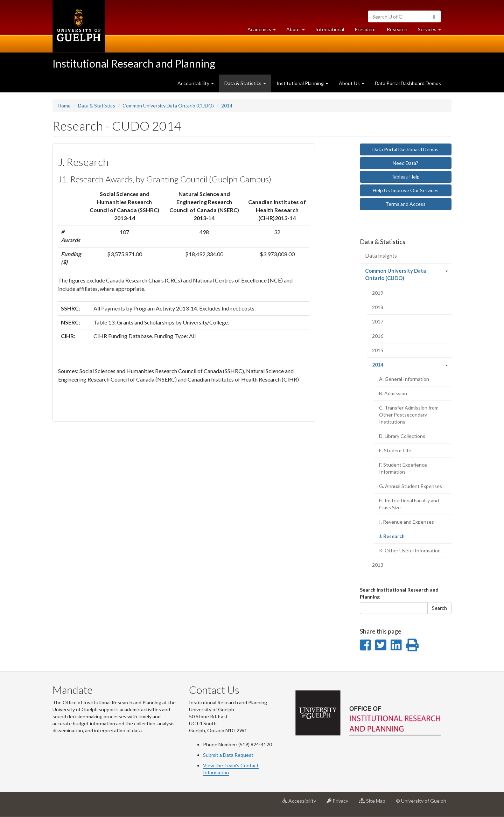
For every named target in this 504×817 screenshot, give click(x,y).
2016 (378, 336)
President (365, 29)
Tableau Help (405, 177)
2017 (378, 322)
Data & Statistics (97, 106)
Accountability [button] (196, 83)
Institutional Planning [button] (302, 83)
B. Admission (393, 393)
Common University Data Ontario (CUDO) (168, 106)
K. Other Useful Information (410, 550)
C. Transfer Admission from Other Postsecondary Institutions (409, 415)
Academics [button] (264, 31)
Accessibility (302, 803)
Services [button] (432, 31)
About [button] (298, 31)
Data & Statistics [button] (245, 83)
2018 (378, 307)
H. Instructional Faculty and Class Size (409, 504)
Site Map (375, 803)
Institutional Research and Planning (134, 63)
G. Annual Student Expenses (411, 486)
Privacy (340, 803)
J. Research (401, 538)
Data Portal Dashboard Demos (408, 83)
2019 (378, 293)
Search (439, 608)
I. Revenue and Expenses (407, 522)
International (330, 29)
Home (64, 106)
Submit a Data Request (228, 755)
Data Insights (381, 256)
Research (400, 31)
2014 (227, 106)
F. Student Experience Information (403, 468)
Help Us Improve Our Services (406, 190)
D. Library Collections (402, 436)
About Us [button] (352, 83)
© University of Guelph (421, 801)
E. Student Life (395, 450)
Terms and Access (405, 204)
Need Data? (405, 163)
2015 (378, 350)
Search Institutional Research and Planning (399, 593)
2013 (378, 565)
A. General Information (404, 379)
